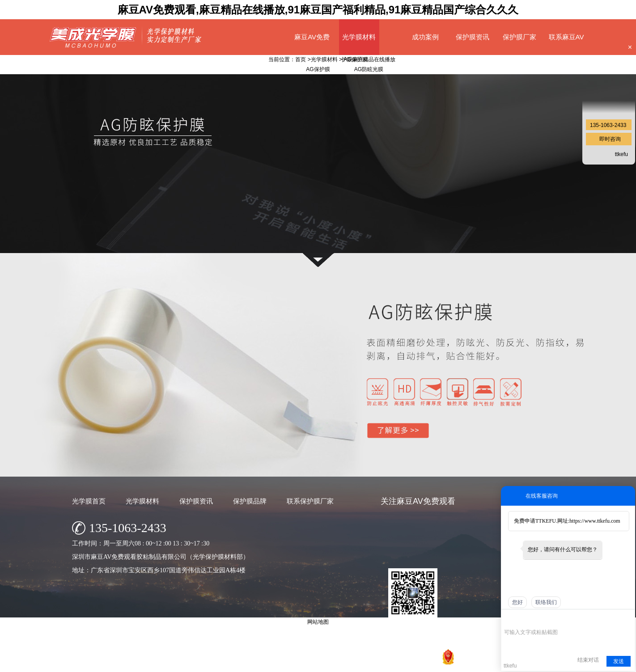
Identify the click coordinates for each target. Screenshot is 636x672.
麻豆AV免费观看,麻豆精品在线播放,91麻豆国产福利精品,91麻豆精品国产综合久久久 (318, 10)
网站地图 (428, 663)
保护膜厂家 (519, 37)
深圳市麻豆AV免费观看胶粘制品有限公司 (282, 663)
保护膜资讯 (473, 37)
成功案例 (425, 37)
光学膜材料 (359, 37)
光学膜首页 (89, 501)
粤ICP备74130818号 (388, 663)
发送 (619, 661)
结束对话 (588, 660)
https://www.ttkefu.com (595, 521)
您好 (517, 602)
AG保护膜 (355, 59)
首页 (301, 59)
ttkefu (621, 154)
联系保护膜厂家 (310, 501)
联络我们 (546, 602)
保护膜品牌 (250, 501)
